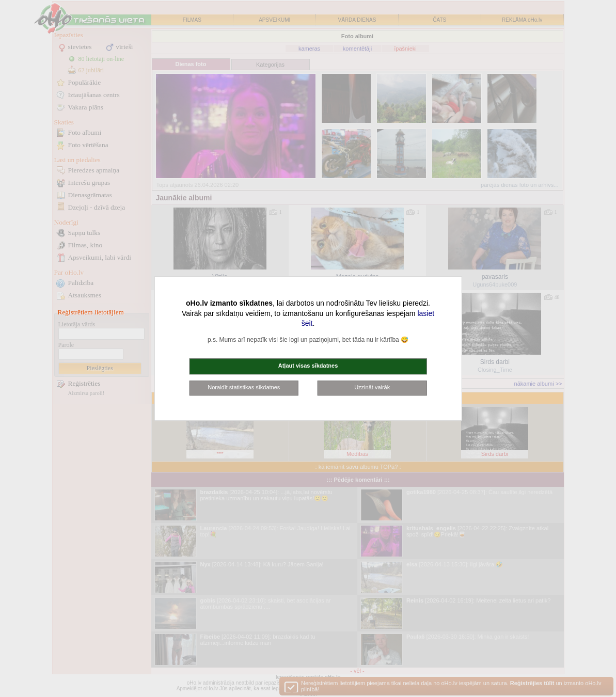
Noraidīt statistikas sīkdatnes (244, 387)
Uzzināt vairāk (372, 387)
